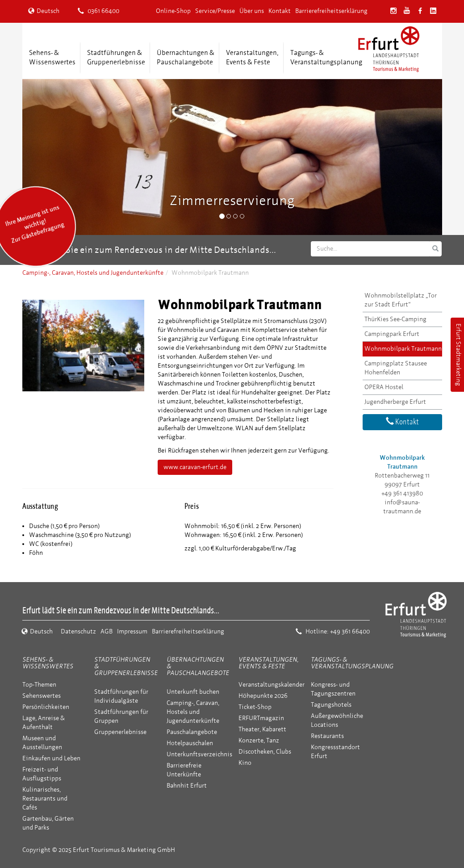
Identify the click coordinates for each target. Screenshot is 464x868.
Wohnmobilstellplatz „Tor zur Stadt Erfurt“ (401, 300)
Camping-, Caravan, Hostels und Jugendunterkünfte (93, 273)
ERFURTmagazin (261, 718)
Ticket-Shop (255, 707)
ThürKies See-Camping (395, 319)
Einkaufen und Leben (51, 758)
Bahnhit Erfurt (187, 786)
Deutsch (44, 11)
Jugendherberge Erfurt (395, 402)
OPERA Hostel (384, 387)
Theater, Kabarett (262, 729)
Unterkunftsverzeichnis (199, 754)
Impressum (132, 631)
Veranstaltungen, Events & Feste (268, 663)
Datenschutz (78, 631)
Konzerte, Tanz (259, 740)
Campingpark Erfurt (392, 334)
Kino (245, 763)
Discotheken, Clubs (265, 752)
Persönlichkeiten (46, 707)
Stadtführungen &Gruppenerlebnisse (116, 57)
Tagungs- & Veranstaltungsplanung (352, 663)
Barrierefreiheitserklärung (331, 11)
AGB (107, 631)
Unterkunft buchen (193, 692)
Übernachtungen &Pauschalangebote (186, 57)
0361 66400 (98, 11)
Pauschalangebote (192, 732)
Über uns (252, 11)
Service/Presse (215, 11)
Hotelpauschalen (190, 743)
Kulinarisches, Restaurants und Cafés (45, 799)
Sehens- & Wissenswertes (48, 663)
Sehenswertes (42, 696)
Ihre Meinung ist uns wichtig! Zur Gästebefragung (34, 224)
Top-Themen (39, 685)
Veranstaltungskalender (272, 685)
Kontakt (280, 11)
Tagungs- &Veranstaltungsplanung (326, 57)
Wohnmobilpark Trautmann (403, 349)
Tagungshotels (331, 705)
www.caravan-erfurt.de (195, 467)
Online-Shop (173, 11)
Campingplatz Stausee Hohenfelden (396, 368)
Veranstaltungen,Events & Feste (252, 57)
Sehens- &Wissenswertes (52, 57)
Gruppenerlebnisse (120, 732)
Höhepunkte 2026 (263, 696)
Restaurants (327, 736)
